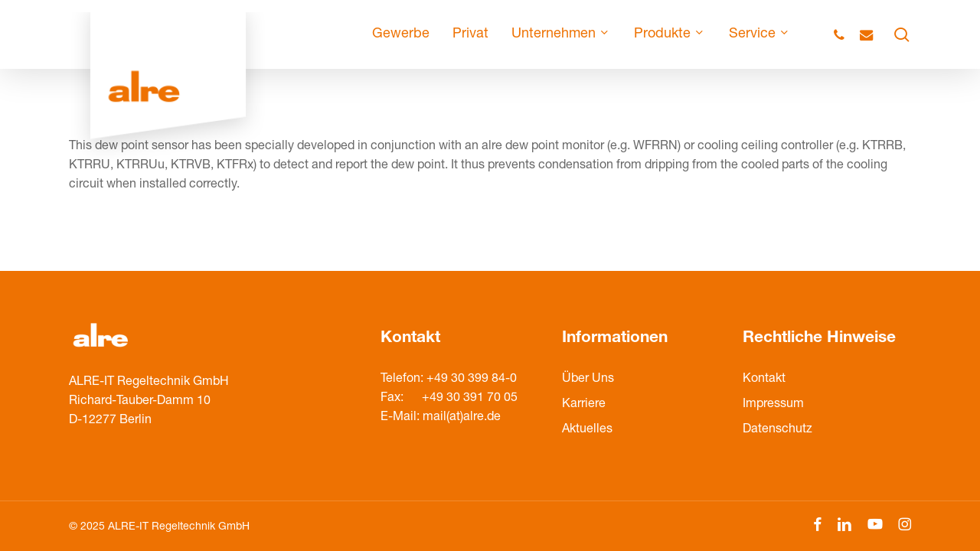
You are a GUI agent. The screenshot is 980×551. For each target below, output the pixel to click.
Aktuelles (587, 430)
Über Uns (588, 380)
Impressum (773, 405)
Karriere (584, 405)
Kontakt (764, 380)
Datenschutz (777, 430)
